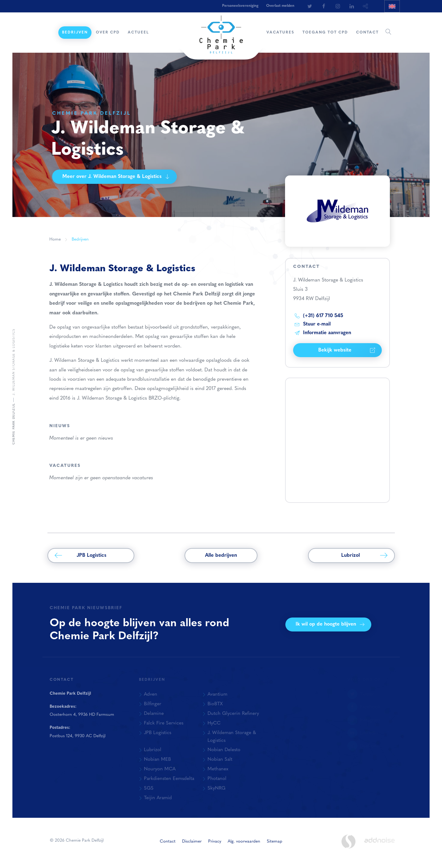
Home (51, 33)
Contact (367, 33)
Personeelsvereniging (240, 6)
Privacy (215, 841)
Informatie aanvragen (323, 333)
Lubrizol (364, 556)
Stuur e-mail (313, 324)
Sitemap (275, 841)
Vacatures (280, 33)
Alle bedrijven (221, 556)
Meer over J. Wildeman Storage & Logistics (116, 177)
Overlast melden (280, 6)
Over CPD (108, 33)
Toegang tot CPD (325, 33)
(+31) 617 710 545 (319, 316)
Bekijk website (346, 350)
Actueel (138, 33)
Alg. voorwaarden (244, 841)
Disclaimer (192, 841)
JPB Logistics (81, 556)
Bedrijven (75, 33)
